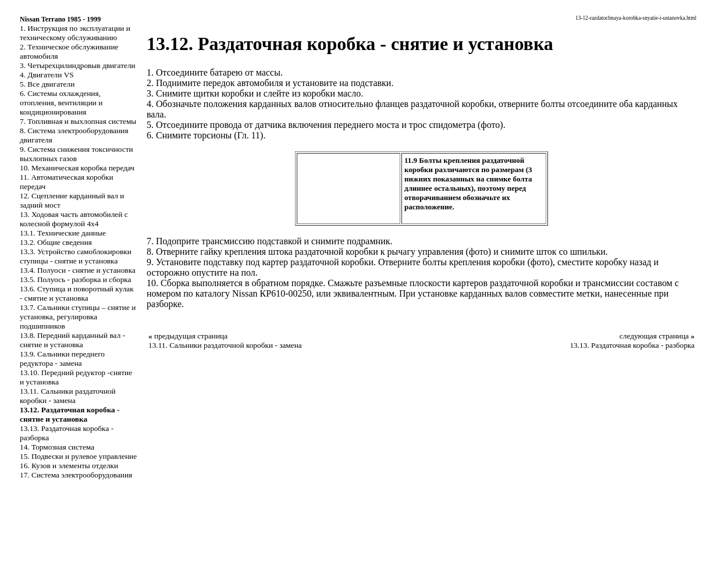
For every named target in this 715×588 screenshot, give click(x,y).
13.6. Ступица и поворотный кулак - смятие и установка (77, 293)
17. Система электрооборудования (76, 475)
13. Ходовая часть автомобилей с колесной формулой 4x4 (74, 219)
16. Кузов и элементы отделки (69, 466)
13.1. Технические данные (63, 233)
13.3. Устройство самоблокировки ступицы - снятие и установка (76, 256)
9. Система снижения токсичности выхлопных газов (77, 154)
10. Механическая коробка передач (77, 168)
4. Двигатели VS (47, 75)
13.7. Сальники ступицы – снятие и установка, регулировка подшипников (78, 317)
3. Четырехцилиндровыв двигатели (78, 65)
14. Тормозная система (57, 447)
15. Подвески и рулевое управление (78, 456)
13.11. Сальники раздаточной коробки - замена (68, 396)
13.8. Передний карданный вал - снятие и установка (72, 340)
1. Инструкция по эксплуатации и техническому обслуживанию (75, 33)
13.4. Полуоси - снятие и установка (78, 270)
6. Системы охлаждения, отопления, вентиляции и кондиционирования (61, 103)
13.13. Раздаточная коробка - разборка (632, 345)
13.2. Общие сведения (56, 242)
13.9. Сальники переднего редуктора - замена (62, 359)
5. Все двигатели (47, 84)
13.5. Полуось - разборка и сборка (76, 279)
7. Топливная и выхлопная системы (78, 121)
